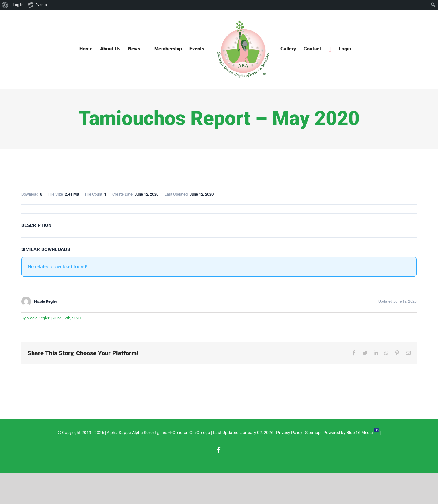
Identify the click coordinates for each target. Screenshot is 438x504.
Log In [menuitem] (18, 5)
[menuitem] (5, 5)
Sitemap (313, 433)
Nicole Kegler (38, 318)
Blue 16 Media (360, 433)
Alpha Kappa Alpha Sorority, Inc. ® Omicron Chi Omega (158, 433)
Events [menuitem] (37, 5)
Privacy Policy (289, 433)
